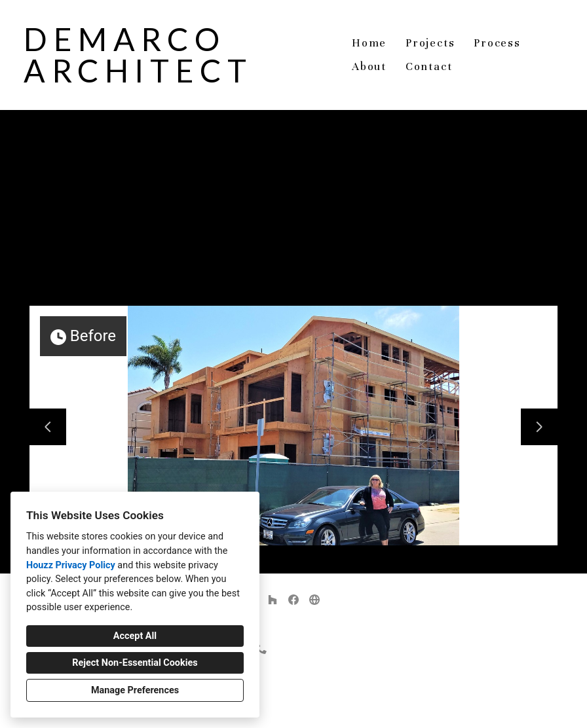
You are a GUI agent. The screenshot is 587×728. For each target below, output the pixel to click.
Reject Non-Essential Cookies (135, 663)
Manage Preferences (135, 690)
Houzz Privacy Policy (71, 565)
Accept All (135, 636)
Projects (430, 43)
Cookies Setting (323, 708)
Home (369, 43)
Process (497, 43)
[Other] (314, 600)
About (369, 66)
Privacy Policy (261, 708)
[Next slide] (539, 427)
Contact (429, 66)
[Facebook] (293, 600)
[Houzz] (273, 600)
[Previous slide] (48, 427)
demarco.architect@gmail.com (301, 671)
